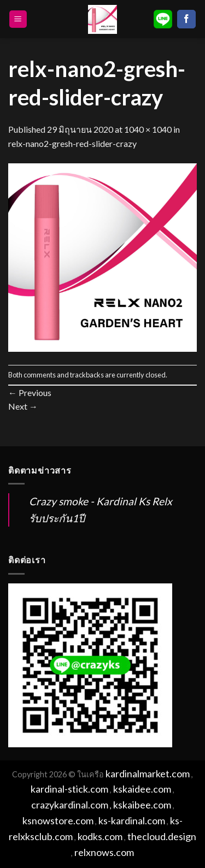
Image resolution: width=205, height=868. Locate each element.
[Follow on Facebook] (186, 19)
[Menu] (18, 19)
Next (23, 406)
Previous (30, 392)
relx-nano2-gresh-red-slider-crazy (72, 143)
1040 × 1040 (148, 129)
